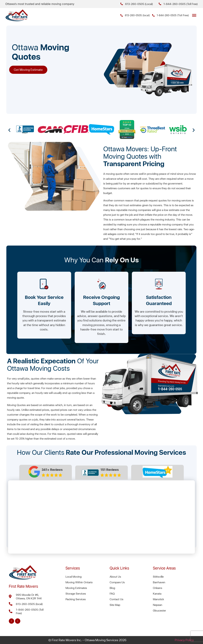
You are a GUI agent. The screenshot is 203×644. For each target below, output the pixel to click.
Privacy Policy (184, 640)
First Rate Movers (23, 586)
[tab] (46, 473)
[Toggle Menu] (194, 15)
